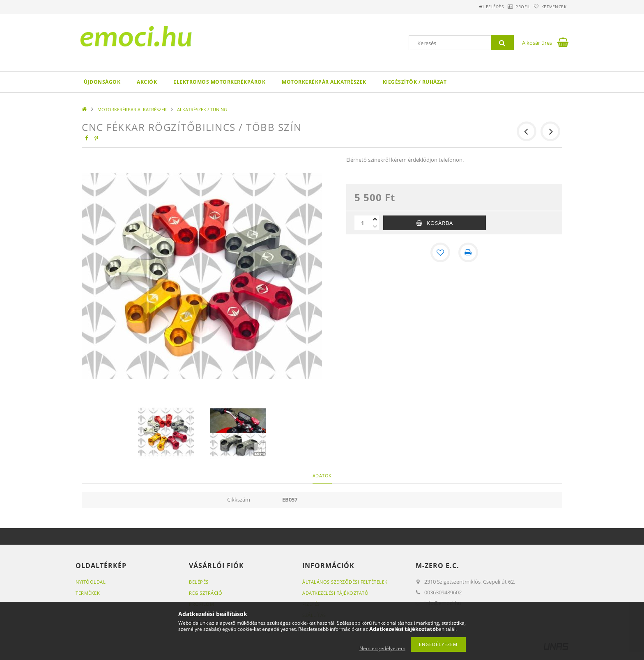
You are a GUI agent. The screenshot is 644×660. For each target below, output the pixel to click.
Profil (510, 7)
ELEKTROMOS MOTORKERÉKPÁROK (219, 82)
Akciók (147, 82)
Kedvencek (550, 7)
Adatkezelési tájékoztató (335, 593)
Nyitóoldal (91, 582)
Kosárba (440, 223)
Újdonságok (102, 82)
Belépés (474, 7)
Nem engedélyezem (382, 648)
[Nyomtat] (468, 252)
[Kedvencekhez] (440, 252)
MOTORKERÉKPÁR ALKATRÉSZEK (324, 82)
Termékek (88, 593)
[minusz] (375, 227)
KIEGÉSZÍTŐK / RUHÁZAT (415, 82)
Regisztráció (206, 593)
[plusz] (375, 219)
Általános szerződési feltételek (345, 582)
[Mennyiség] (363, 223)
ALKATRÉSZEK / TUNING (202, 109)
